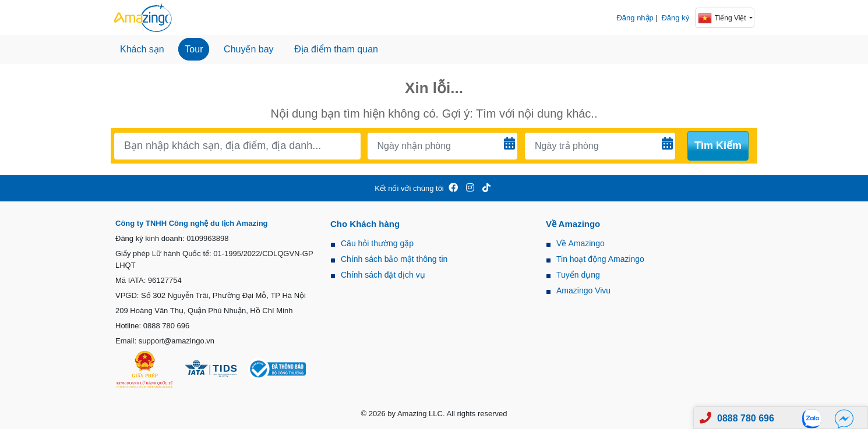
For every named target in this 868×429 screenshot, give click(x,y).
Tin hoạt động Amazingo (600, 259)
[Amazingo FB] (453, 188)
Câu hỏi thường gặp (377, 243)
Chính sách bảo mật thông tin (394, 259)
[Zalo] (815, 418)
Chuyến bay (249, 49)
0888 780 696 (746, 418)
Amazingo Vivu (583, 290)
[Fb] (844, 418)
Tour (194, 49)
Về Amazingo (581, 243)
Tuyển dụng (578, 275)
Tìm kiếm (718, 146)
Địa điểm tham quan (336, 49)
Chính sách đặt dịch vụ (383, 275)
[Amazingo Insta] (470, 188)
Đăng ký (675, 18)
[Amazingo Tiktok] (486, 188)
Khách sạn (142, 49)
